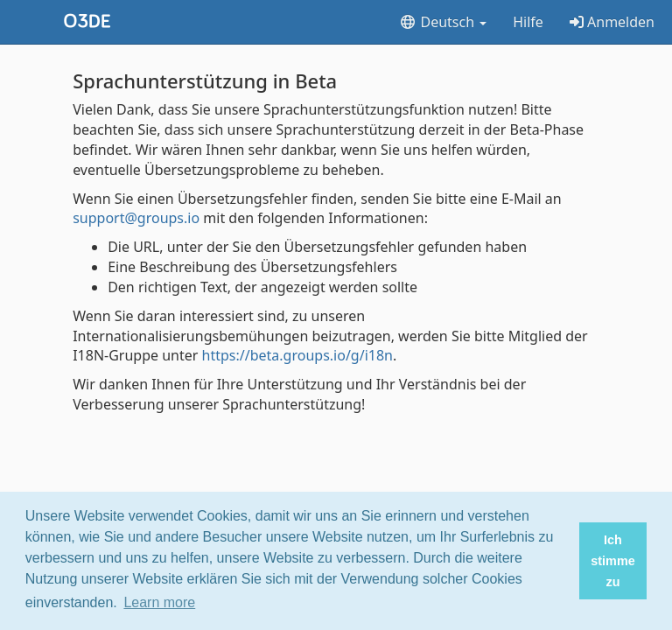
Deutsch (443, 22)
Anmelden (612, 22)
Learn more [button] (159, 602)
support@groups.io (136, 218)
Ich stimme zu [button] (612, 561)
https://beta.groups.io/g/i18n (297, 355)
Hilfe (528, 22)
